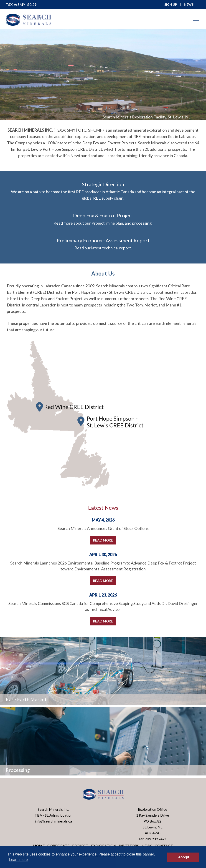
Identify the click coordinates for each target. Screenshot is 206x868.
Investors (129, 846)
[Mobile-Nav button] (196, 19)
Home (39, 846)
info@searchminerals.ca (53, 821)
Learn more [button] (18, 860)
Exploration (104, 846)
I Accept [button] (183, 857)
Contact (164, 846)
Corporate (58, 846)
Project (80, 846)
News (147, 846)
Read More (103, 540)
